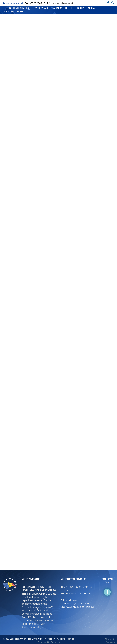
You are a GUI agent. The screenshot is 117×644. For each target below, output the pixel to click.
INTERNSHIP (77, 8)
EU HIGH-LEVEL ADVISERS (17, 8)
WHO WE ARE (42, 8)
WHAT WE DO (60, 8)
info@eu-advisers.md (81, 591)
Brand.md (55, 640)
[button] (113, 2)
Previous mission (13, 12)
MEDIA (91, 8)
